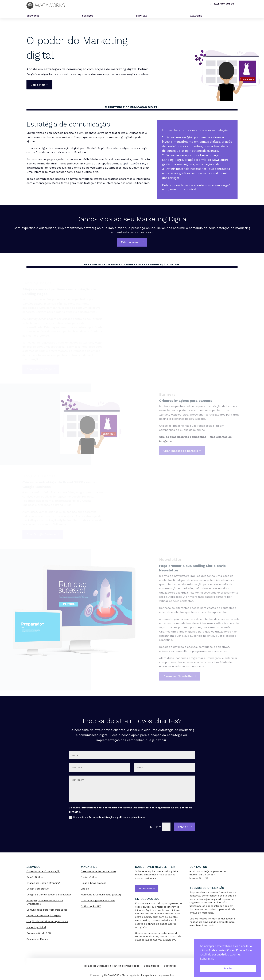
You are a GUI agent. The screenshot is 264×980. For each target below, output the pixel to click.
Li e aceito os (107, 817)
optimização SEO (134, 163)
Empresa (141, 16)
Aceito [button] (228, 968)
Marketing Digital (36, 927)
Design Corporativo (38, 889)
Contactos (170, 966)
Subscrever (145, 888)
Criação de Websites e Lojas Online (47, 921)
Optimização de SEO (39, 933)
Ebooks (85, 889)
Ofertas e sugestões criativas (98, 900)
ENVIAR (183, 827)
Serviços (88, 16)
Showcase (33, 16)
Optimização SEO (91, 906)
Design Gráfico (35, 877)
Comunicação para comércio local (47, 910)
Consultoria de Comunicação (43, 871)
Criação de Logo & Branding (43, 883)
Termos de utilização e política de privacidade (117, 817)
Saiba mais (38, 85)
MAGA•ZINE (196, 16)
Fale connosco (224, 4)
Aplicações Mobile (37, 939)
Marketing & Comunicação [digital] (101, 895)
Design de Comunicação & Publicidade (49, 895)
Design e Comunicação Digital (44, 915)
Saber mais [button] (207, 959)
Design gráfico (89, 877)
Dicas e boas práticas (94, 883)
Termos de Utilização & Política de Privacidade (111, 966)
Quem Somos (152, 966)
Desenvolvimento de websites (98, 871)
